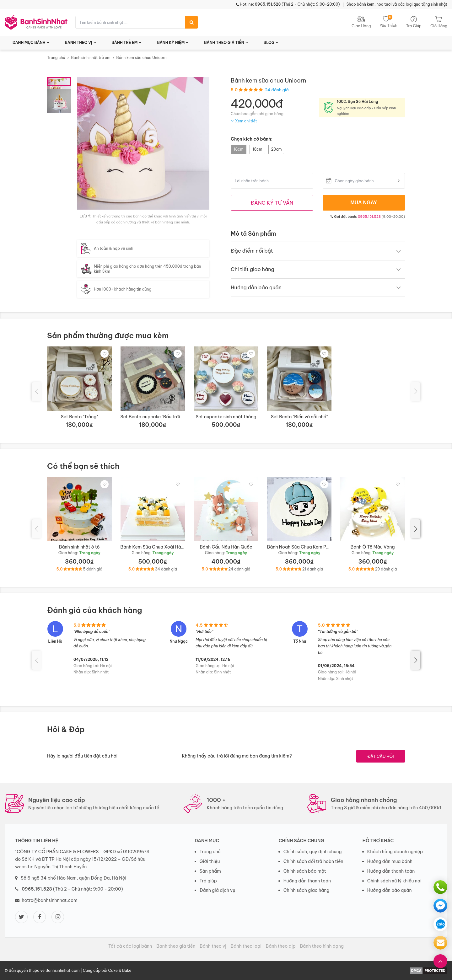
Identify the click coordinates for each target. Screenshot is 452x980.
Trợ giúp (208, 881)
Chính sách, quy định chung (313, 852)
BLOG (269, 43)
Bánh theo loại (246, 946)
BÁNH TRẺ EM (125, 43)
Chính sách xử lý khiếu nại (394, 881)
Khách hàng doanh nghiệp (395, 852)
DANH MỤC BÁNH (29, 43)
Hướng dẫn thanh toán (307, 881)
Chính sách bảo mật (305, 871)
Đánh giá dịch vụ (218, 890)
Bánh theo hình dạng (322, 946)
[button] (416, 529)
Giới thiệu (210, 861)
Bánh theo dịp (281, 946)
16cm (239, 149)
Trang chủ (56, 58)
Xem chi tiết (246, 121)
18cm (257, 149)
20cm (276, 149)
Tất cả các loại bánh (130, 946)
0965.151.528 (369, 217)
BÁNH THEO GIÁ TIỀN (224, 43)
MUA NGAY (364, 203)
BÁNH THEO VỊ (79, 43)
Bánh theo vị (213, 946)
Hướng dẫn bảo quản (390, 890)
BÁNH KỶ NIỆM (171, 43)
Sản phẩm (210, 871)
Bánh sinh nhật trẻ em (91, 58)
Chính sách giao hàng (307, 890)
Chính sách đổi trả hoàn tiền (313, 861)
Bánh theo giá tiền (176, 946)
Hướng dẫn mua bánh (390, 861)
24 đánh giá (277, 90)
